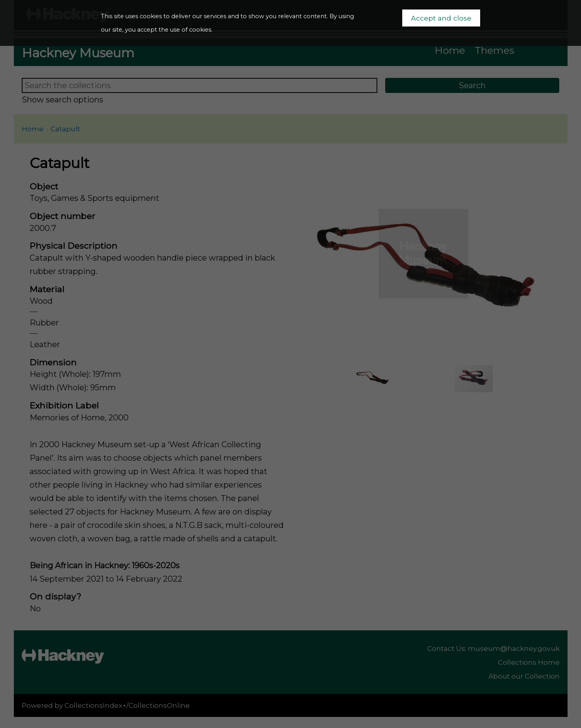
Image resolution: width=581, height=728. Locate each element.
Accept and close (441, 18)
